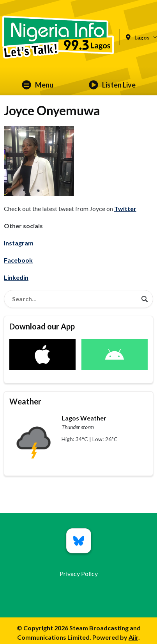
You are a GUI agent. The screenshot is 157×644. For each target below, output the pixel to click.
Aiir (133, 637)
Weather (25, 401)
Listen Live (112, 85)
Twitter (125, 208)
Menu (38, 85)
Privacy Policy (79, 573)
